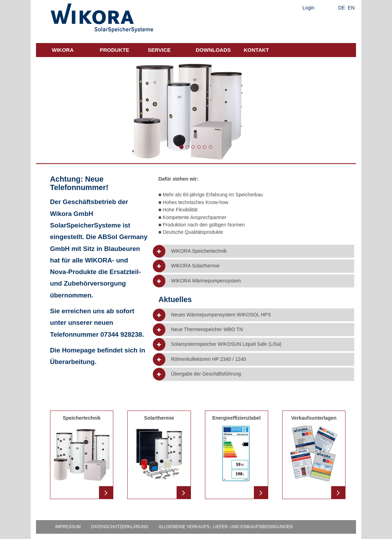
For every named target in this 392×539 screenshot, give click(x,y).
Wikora (63, 50)
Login (308, 8)
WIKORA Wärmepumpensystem (206, 281)
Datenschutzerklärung (120, 527)
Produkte (114, 50)
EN (351, 8)
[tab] (256, 251)
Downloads (213, 50)
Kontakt (256, 50)
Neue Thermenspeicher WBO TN (207, 330)
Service (159, 50)
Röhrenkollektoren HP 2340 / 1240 (209, 359)
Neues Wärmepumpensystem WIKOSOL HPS (221, 315)
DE (341, 8)
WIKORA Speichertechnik (199, 251)
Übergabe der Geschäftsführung (206, 374)
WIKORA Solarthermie (195, 266)
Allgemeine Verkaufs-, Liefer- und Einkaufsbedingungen (226, 527)
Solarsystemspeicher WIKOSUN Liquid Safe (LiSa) (226, 344)
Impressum (68, 527)
